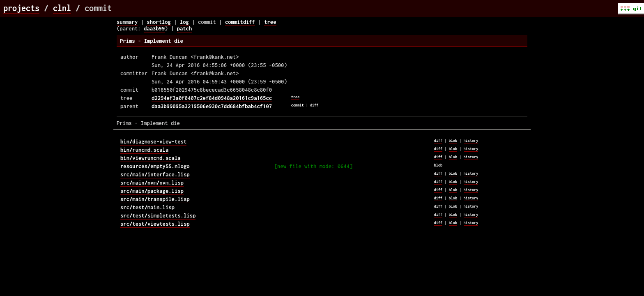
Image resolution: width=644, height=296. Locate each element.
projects (21, 8)
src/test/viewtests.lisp (155, 224)
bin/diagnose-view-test (153, 141)
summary (127, 22)
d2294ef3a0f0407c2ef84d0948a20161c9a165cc (212, 98)
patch (185, 28)
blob (453, 140)
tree (270, 22)
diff (314, 105)
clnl (62, 8)
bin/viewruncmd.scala (151, 158)
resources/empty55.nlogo (155, 166)
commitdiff (240, 22)
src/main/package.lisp (152, 191)
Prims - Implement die (152, 41)
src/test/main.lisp (147, 207)
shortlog (159, 22)
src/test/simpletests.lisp (158, 215)
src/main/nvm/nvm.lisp (152, 183)
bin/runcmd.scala (144, 150)
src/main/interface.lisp (155, 174)
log (184, 22)
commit (298, 105)
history (471, 140)
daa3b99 (154, 28)
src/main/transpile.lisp (155, 199)
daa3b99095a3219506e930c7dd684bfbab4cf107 (212, 106)
